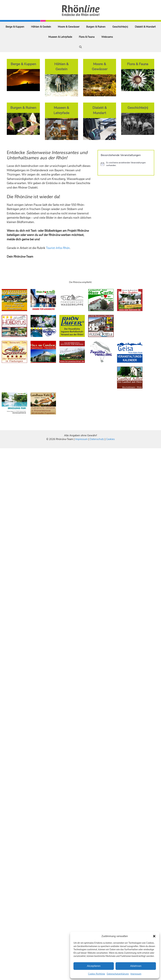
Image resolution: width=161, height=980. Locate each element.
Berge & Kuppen (15, 27)
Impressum (136, 974)
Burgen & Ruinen (96, 27)
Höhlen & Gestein (41, 27)
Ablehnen (136, 966)
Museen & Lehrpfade (60, 37)
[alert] (126, 164)
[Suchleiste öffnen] (80, 47)
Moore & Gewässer (69, 27)
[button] (154, 936)
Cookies (110, 439)
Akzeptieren (94, 966)
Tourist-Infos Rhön (58, 248)
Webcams (107, 37)
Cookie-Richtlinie (97, 974)
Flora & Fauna (87, 37)
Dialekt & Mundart (145, 27)
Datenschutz (97, 439)
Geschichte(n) (120, 27)
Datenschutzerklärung (118, 974)
